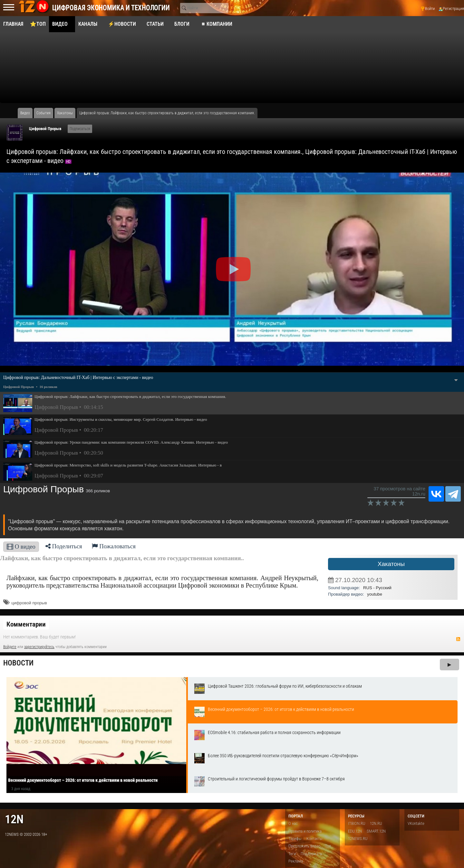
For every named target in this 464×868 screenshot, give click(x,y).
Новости (18, 663)
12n (14, 819)
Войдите (10, 647)
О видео (21, 547)
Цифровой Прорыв (45, 129)
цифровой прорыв (29, 603)
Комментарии (26, 624)
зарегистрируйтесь (39, 647)
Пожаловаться (114, 546)
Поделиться (64, 546)
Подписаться (80, 129)
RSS (458, 639)
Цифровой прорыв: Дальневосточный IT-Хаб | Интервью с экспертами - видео (78, 377)
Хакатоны (391, 564)
